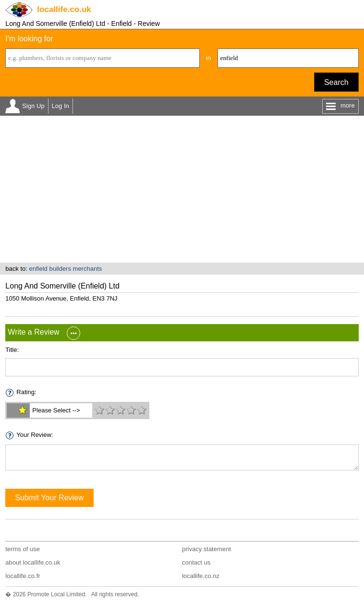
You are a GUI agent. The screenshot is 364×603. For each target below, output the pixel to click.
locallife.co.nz (201, 576)
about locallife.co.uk (33, 562)
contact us (196, 562)
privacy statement (206, 549)
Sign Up (33, 106)
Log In (61, 106)
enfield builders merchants (66, 269)
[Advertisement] (182, 191)
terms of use (23, 549)
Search (336, 82)
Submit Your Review (49, 498)
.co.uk (64, 9)
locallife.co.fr (23, 576)
